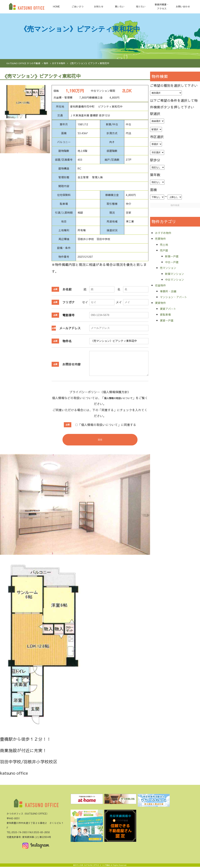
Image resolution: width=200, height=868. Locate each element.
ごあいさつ (78, 7)
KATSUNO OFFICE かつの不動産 (24, 63)
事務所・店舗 (170, 291)
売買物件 (162, 238)
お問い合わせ (183, 7)
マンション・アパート (177, 297)
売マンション (170, 268)
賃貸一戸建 (168, 320)
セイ (85, 302)
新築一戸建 (174, 256)
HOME (56, 7)
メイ (119, 302)
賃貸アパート (170, 308)
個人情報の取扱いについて (123, 398)
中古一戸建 (174, 262)
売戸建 (165, 250)
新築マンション (177, 273)
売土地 (165, 244)
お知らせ (99, 7)
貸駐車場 (167, 314)
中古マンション (177, 279)
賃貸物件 (162, 302)
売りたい (141, 7)
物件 (48, 63)
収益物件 (162, 285)
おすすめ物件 (61, 63)
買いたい (120, 7)
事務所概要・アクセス (162, 7)
